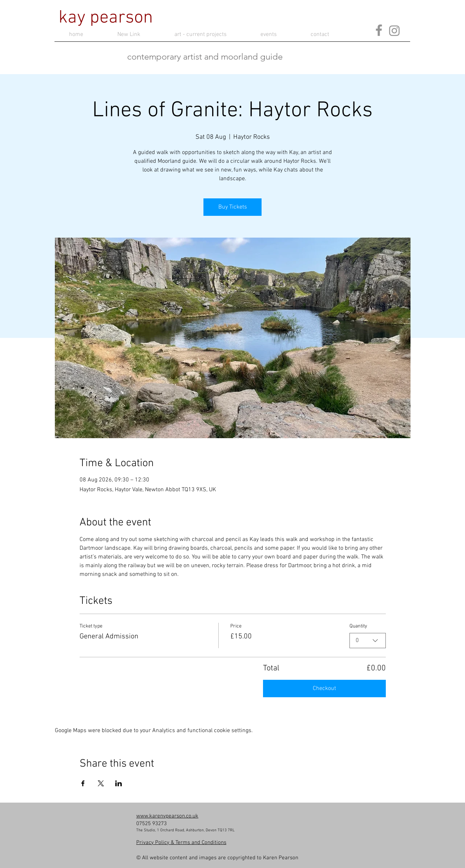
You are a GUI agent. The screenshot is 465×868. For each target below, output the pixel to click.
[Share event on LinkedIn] (119, 783)
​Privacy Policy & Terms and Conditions (181, 843)
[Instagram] (394, 31)
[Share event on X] (101, 783)
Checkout (324, 689)
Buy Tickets (233, 207)
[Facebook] (379, 30)
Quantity (358, 626)
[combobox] (368, 641)
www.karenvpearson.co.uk (167, 816)
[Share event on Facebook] (83, 783)
